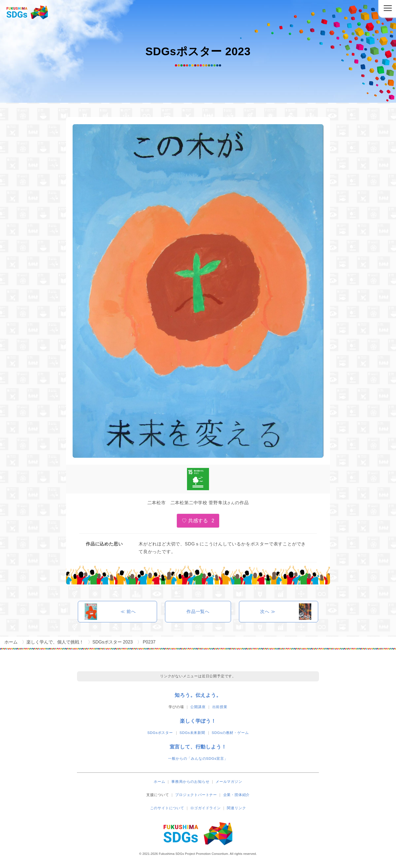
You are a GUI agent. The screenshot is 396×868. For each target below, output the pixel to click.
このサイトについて (167, 808)
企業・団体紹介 (237, 795)
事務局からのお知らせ (190, 782)
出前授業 (220, 707)
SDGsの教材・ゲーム (230, 733)
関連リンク (236, 808)
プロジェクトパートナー (196, 795)
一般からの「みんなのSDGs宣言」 (198, 759)
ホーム (159, 782)
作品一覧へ (198, 612)
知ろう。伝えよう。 (198, 695)
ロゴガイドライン (205, 808)
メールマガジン (229, 782)
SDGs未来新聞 (192, 733)
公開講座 (198, 707)
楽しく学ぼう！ (198, 721)
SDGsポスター (160, 733)
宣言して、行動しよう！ (198, 747)
